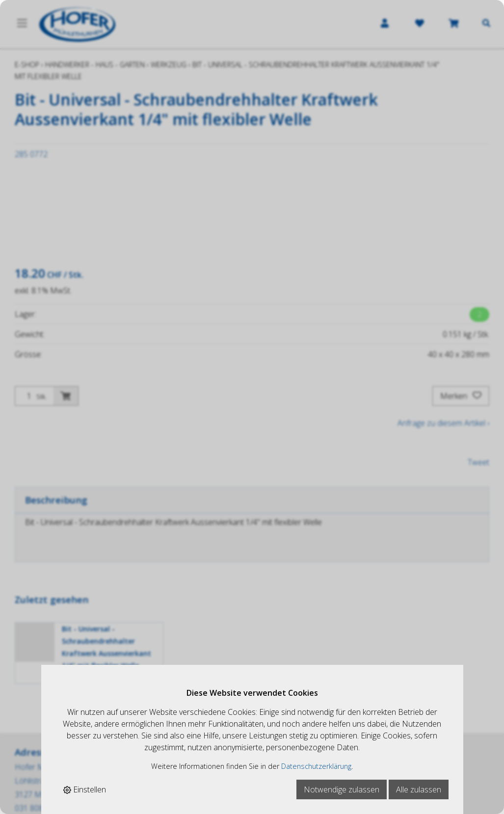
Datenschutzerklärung (316, 766)
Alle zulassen (419, 789)
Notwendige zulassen (342, 789)
